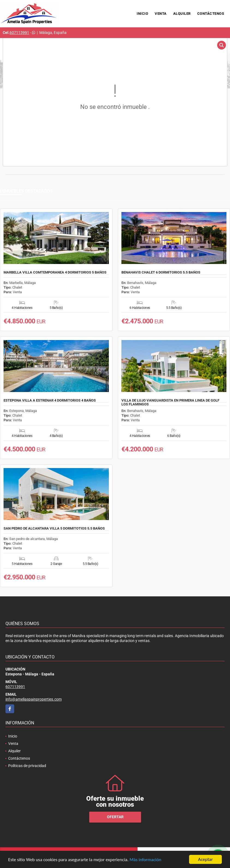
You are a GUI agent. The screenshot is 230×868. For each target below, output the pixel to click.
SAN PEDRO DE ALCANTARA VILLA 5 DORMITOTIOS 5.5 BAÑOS (54, 529)
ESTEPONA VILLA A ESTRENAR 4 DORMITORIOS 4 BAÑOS (50, 400)
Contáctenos (211, 14)
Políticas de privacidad (27, 766)
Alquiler (182, 14)
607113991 (19, 33)
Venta (161, 14)
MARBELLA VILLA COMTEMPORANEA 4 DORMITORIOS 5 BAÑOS (55, 272)
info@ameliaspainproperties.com (34, 699)
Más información (145, 860)
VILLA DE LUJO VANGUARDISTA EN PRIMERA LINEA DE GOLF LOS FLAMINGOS (170, 402)
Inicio (142, 14)
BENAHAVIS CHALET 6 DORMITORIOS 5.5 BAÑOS (161, 272)
